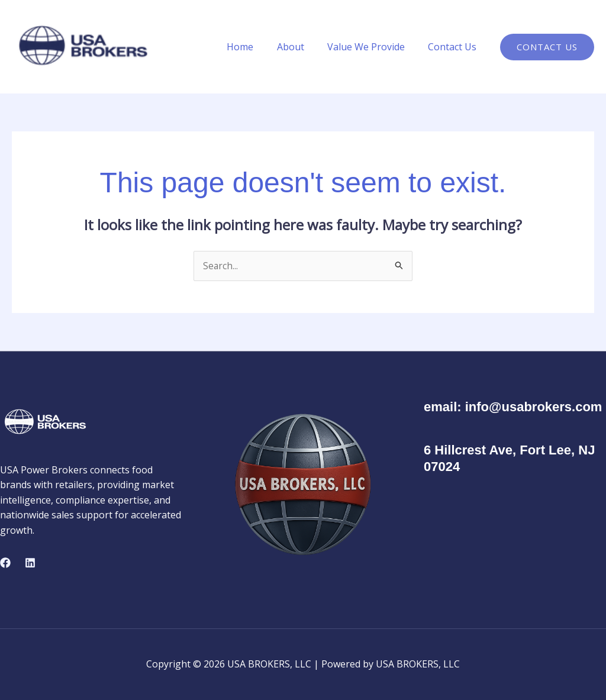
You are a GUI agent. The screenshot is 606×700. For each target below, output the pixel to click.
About (301, 47)
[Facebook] (5, 563)
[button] (547, 47)
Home (255, 47)
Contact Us (454, 47)
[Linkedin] (30, 563)
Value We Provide (373, 47)
